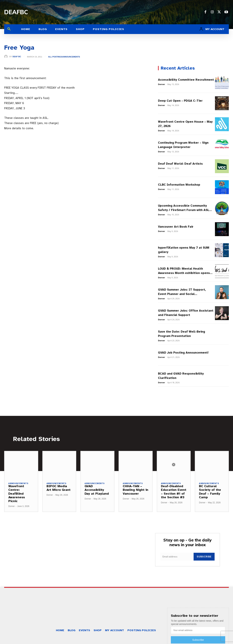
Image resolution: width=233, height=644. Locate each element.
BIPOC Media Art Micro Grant (59, 488)
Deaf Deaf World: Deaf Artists (180, 164)
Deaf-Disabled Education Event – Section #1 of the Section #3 (174, 492)
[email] (177, 557)
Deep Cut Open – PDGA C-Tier (180, 101)
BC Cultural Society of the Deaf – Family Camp (210, 492)
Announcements (71, 57)
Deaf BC (17, 57)
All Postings (55, 57)
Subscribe (204, 557)
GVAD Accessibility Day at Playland (97, 490)
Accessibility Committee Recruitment (186, 80)
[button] (9, 29)
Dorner (161, 84)
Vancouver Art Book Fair (176, 227)
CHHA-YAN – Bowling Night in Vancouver (136, 490)
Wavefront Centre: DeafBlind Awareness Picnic (17, 494)
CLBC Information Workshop (179, 185)
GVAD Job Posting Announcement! (183, 353)
